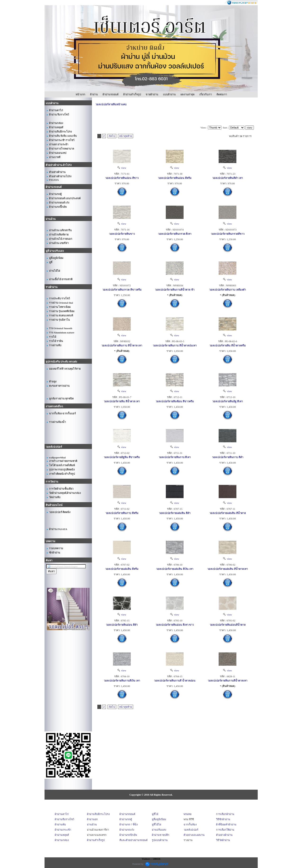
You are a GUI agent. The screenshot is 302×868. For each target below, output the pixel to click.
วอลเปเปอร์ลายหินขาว (122, 234)
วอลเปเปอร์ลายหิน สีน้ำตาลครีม (228, 345)
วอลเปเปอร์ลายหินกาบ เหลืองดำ (228, 290)
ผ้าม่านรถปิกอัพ (128, 835)
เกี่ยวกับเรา (205, 94)
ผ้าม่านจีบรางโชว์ (64, 819)
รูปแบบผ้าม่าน (160, 840)
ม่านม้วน (92, 824)
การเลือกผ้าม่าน (225, 814)
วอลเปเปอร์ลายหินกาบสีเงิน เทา (122, 681)
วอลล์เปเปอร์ (191, 830)
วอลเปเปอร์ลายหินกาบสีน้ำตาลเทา (228, 681)
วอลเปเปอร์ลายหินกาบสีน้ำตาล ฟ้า (175, 290)
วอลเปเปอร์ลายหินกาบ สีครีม (122, 513)
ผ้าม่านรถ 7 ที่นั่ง (128, 824)
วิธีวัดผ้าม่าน (223, 840)
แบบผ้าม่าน (169, 94)
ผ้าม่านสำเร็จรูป (132, 94)
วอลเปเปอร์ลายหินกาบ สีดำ (228, 457)
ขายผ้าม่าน (152, 94)
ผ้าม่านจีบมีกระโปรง (98, 814)
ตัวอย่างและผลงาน (194, 835)
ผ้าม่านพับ (60, 824)
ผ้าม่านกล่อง (62, 840)
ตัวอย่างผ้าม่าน (224, 835)
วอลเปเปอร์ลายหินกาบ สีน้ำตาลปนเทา (175, 345)
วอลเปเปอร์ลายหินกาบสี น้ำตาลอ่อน (175, 681)
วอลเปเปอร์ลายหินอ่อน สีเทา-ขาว (175, 625)
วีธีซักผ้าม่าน (223, 819)
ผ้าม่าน (94, 94)
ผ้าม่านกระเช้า (63, 830)
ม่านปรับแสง (159, 830)
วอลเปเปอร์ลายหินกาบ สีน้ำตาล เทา (122, 345)
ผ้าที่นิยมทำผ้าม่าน (226, 824)
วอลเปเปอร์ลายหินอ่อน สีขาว (122, 178)
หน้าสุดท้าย (126, 136)
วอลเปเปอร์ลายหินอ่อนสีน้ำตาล (228, 625)
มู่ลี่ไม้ (155, 814)
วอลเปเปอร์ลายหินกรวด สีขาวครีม (122, 290)
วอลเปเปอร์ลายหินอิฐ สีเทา (228, 401)
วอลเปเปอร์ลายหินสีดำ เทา (228, 178)
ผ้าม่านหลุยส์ (62, 835)
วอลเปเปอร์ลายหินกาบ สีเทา (175, 457)
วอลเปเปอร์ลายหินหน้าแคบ (111, 104)
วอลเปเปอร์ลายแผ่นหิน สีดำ (175, 513)
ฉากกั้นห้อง (190, 824)
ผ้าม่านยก (92, 819)
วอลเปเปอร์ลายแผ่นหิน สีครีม (122, 569)
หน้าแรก (80, 94)
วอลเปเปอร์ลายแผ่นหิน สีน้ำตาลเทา (228, 569)
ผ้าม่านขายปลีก (161, 835)
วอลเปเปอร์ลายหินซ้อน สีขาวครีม (175, 401)
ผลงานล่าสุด (187, 94)
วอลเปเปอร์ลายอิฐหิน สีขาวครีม (122, 457)
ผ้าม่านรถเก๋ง (127, 830)
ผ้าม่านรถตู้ (126, 819)
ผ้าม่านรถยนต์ (110, 94)
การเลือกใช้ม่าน (225, 830)
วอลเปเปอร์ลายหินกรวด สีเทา (175, 234)
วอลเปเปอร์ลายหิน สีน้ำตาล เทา (122, 401)
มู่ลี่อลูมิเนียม (159, 819)
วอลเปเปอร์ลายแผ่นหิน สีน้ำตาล (228, 513)
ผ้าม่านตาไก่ (62, 814)
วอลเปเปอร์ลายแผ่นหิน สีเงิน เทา (175, 569)
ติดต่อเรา (222, 94)
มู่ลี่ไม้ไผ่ (156, 824)
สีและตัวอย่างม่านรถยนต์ (133, 840)
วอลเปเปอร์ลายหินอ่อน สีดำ (122, 625)
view (122, 168)
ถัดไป (112, 136)
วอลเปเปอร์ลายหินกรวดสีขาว (228, 234)
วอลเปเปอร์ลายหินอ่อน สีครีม (175, 178)
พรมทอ (188, 814)
